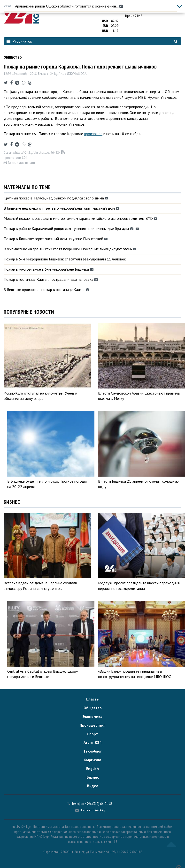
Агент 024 (92, 742)
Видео (93, 786)
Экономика (92, 716)
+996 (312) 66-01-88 (99, 804)
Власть (92, 699)
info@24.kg (97, 810)
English (92, 769)
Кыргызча (92, 760)
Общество (13, 57)
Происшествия (92, 725)
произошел (93, 134)
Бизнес (93, 777)
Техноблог (92, 751)
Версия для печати (19, 163)
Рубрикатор (19, 41)
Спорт (93, 734)
